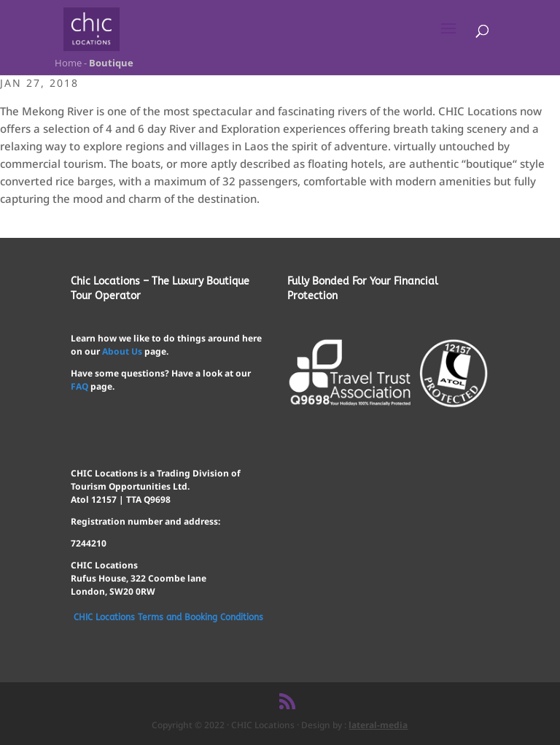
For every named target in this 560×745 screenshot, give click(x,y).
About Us (122, 351)
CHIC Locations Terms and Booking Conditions (168, 617)
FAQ (79, 386)
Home (67, 63)
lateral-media (378, 725)
